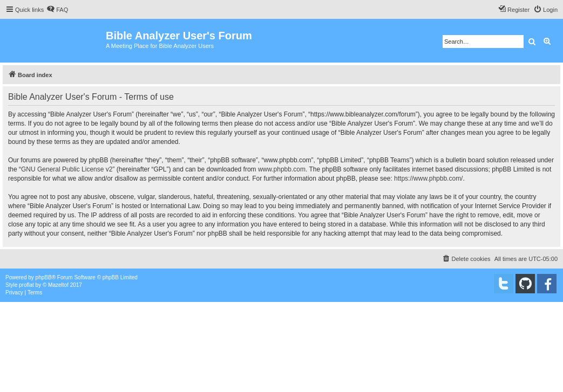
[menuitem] (57, 10)
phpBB (44, 277)
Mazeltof (58, 285)
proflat (26, 285)
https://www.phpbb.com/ (428, 178)
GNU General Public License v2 (67, 169)
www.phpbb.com (282, 169)
